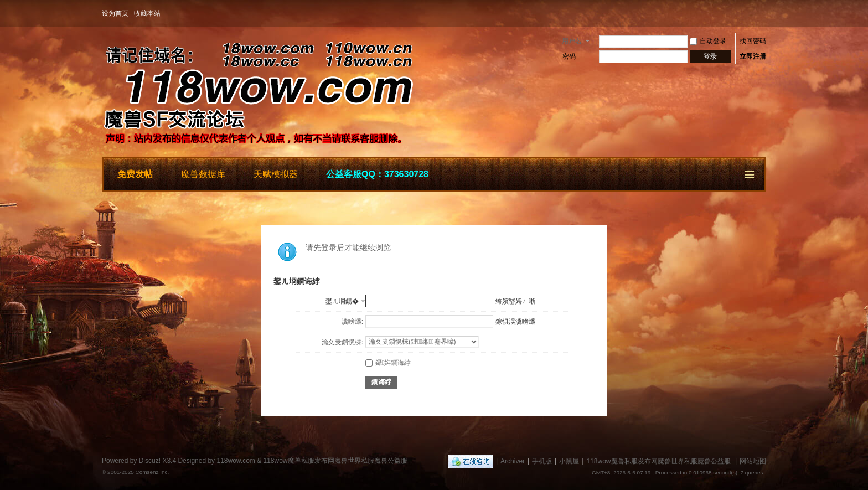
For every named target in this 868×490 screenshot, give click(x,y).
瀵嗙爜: (352, 322)
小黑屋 (569, 461)
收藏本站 (147, 13)
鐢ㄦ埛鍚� (342, 301)
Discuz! (150, 461)
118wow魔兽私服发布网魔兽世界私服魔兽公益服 (659, 461)
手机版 (542, 461)
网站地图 (753, 461)
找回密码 (753, 41)
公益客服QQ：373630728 (377, 174)
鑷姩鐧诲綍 (388, 363)
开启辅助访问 (763, 13)
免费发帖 (135, 174)
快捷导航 (750, 173)
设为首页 (115, 13)
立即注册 (753, 56)
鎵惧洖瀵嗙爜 (515, 322)
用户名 (572, 41)
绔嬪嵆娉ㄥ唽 (515, 301)
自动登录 (708, 41)
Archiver (513, 461)
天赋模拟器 (276, 174)
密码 (569, 56)
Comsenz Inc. (152, 472)
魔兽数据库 (203, 174)
